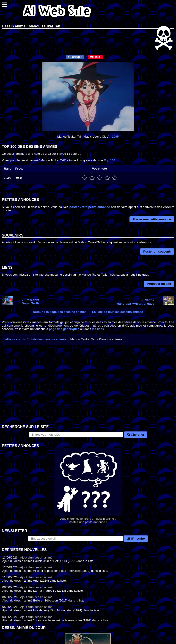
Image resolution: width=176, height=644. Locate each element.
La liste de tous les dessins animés (118, 312)
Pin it (95, 57)
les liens (98, 329)
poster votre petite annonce (90, 207)
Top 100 (109, 160)
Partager (75, 57)
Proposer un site (159, 284)
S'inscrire (136, 539)
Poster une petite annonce (152, 219)
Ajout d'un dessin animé (36, 558)
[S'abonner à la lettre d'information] (75, 539)
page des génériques (64, 329)
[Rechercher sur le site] (76, 435)
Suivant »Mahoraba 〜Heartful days (135, 302)
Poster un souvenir (157, 251)
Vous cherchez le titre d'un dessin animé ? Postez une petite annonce (88, 486)
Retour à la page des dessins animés (60, 312)
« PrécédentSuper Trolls (31, 302)
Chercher (136, 435)
